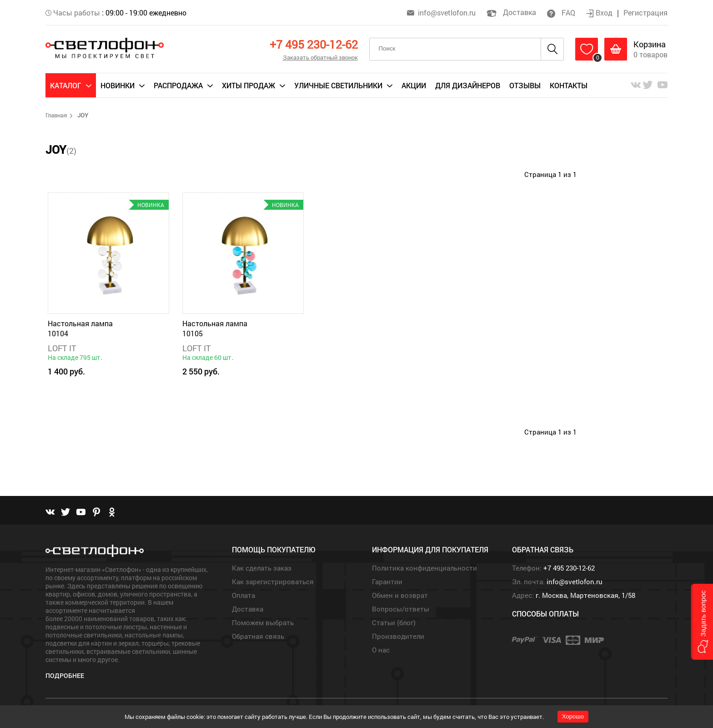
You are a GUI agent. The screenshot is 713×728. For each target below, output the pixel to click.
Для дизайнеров (468, 85)
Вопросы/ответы (401, 609)
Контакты (569, 85)
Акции (414, 85)
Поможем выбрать (263, 622)
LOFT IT (62, 348)
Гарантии (387, 581)
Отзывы (525, 85)
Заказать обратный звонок (320, 57)
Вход (600, 13)
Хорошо (573, 716)
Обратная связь (258, 636)
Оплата (244, 595)
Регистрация (645, 13)
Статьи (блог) (394, 622)
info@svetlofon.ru (447, 13)
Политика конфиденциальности (424, 568)
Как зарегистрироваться (273, 581)
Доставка (511, 12)
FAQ (561, 13)
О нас (381, 650)
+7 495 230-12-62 (314, 44)
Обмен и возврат (400, 595)
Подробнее (65, 675)
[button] (702, 622)
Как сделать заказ (262, 568)
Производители (398, 636)
